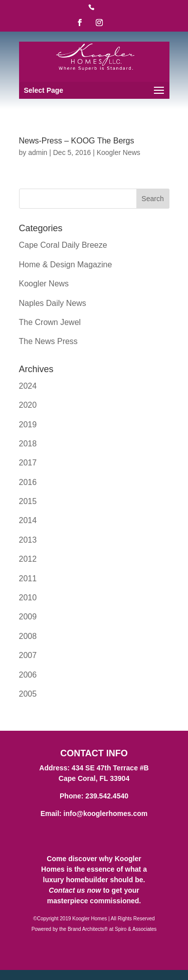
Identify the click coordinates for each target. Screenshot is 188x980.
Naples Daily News (53, 303)
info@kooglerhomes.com (106, 813)
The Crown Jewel (50, 322)
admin (38, 152)
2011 (28, 579)
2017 (28, 463)
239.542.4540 (107, 796)
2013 (28, 540)
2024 (28, 386)
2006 (28, 675)
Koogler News (119, 152)
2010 (28, 598)
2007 (28, 655)
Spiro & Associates (136, 929)
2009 (28, 617)
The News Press (48, 341)
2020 (28, 405)
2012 (28, 559)
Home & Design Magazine (66, 265)
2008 (28, 636)
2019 (28, 425)
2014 (28, 520)
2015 (28, 501)
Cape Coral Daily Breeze (63, 245)
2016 (28, 482)
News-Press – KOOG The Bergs (77, 141)
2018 (28, 444)
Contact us (67, 890)
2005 (28, 694)
